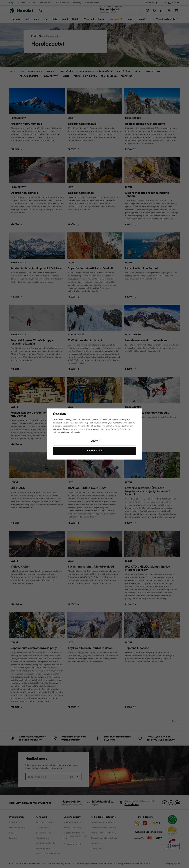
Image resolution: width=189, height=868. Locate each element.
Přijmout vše (94, 451)
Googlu (81, 426)
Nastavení (95, 441)
